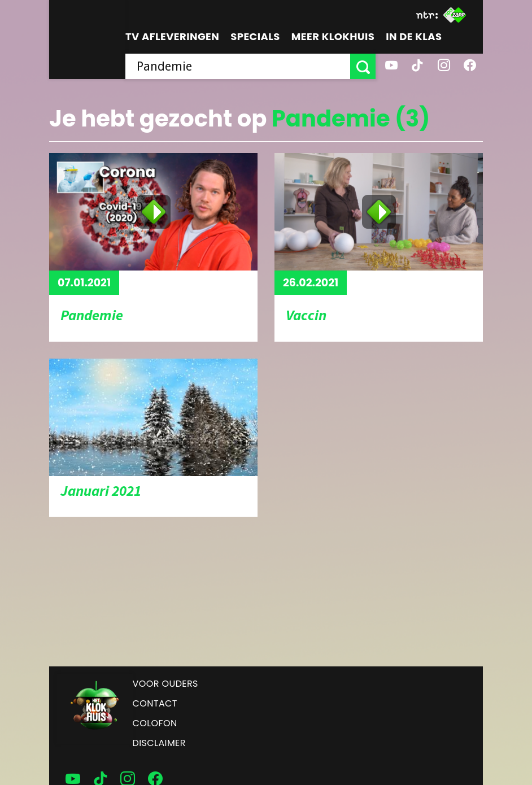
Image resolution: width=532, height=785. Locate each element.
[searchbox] (238, 66)
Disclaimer (159, 743)
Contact (155, 703)
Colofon (155, 723)
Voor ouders (165, 684)
